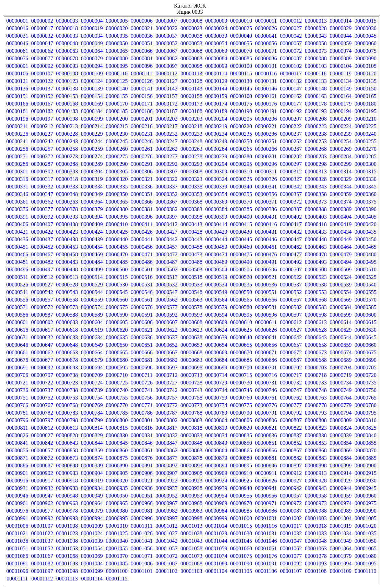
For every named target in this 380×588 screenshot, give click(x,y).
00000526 (17, 285)
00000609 (216, 322)
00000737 (42, 390)
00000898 (316, 465)
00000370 (241, 202)
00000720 (366, 375)
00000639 (216, 337)
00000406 (17, 224)
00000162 (291, 96)
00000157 (166, 96)
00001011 (141, 526)
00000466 (17, 254)
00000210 (366, 119)
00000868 (316, 450)
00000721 (17, 383)
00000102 (291, 66)
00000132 (291, 81)
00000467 (42, 254)
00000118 (316, 73)
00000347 (42, 194)
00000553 (316, 292)
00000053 (191, 43)
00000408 (67, 224)
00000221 (266, 126)
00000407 (42, 224)
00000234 (216, 134)
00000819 (216, 428)
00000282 (291, 156)
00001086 (142, 563)
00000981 (142, 511)
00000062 (42, 51)
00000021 (142, 28)
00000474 (216, 254)
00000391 (17, 217)
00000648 (67, 345)
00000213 (67, 126)
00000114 (216, 73)
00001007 (42, 526)
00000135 (366, 81)
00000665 (117, 352)
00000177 (291, 104)
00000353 (191, 194)
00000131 (266, 81)
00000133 (316, 81)
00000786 (142, 413)
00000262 (166, 149)
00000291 (142, 164)
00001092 (291, 563)
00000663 (67, 352)
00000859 (92, 450)
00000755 (117, 398)
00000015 (366, 21)
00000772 (166, 405)
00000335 (117, 187)
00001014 (216, 526)
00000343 (316, 187)
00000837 (291, 435)
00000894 (216, 465)
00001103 (191, 571)
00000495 (366, 262)
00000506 (266, 269)
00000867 (291, 450)
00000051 (142, 43)
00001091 (266, 563)
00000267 (291, 149)
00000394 (92, 217)
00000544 (92, 292)
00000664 (92, 352)
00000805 (241, 420)
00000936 (142, 488)
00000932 (42, 488)
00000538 (316, 285)
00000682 (166, 360)
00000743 (191, 390)
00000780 (366, 405)
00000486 (142, 262)
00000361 (17, 202)
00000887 (42, 465)
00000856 (17, 450)
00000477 (291, 254)
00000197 (42, 119)
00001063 (316, 548)
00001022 (42, 533)
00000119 (340, 73)
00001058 (191, 548)
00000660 (366, 345)
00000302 (42, 171)
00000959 (341, 496)
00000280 (241, 156)
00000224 (341, 126)
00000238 (316, 134)
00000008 (191, 21)
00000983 (191, 511)
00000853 (316, 443)
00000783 (67, 413)
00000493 (316, 262)
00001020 (366, 526)
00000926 (266, 481)
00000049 (92, 43)
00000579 (216, 307)
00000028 (316, 28)
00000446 (266, 239)
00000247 (166, 141)
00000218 (191, 126)
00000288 (67, 164)
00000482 (42, 262)
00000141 (142, 89)
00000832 (166, 435)
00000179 (341, 104)
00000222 (291, 126)
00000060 (366, 43)
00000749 (341, 390)
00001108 (316, 571)
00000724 (92, 383)
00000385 (241, 209)
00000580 (241, 307)
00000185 (117, 111)
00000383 (191, 209)
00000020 (117, 28)
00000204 (216, 119)
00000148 (316, 89)
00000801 (142, 420)
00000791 (266, 413)
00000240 (366, 134)
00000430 (241, 232)
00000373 (316, 202)
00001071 (142, 556)
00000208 (316, 119)
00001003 (316, 518)
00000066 (142, 51)
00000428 (191, 232)
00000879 (216, 458)
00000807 (291, 420)
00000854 (341, 443)
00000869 (341, 450)
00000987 (291, 511)
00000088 (316, 58)
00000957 (291, 496)
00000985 (241, 511)
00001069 (92, 556)
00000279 (216, 156)
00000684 (216, 360)
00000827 (42, 435)
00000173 (191, 104)
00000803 (191, 420)
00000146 (266, 89)
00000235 (241, 134)
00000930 (366, 481)
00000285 (366, 156)
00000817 (166, 428)
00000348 (67, 194)
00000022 (166, 28)
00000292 (166, 164)
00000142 (166, 89)
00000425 (117, 232)
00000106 (17, 73)
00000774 (216, 405)
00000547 (166, 292)
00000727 (166, 383)
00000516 (142, 277)
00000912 (291, 473)
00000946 (17, 496)
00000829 (92, 435)
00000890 (117, 465)
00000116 (266, 73)
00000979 (92, 511)
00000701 (266, 367)
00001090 (241, 563)
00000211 (17, 126)
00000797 (42, 420)
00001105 (241, 571)
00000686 (266, 360)
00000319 (92, 179)
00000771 (142, 405)
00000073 (316, 51)
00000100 (241, 66)
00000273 (67, 156)
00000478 (316, 254)
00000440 (117, 239)
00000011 (266, 21)
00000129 (216, 81)
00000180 (366, 104)
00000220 (241, 126)
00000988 (316, 511)
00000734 (341, 383)
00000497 (42, 269)
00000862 (166, 450)
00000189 (216, 111)
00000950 (117, 496)
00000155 (117, 96)
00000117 (291, 73)
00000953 (191, 496)
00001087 (166, 563)
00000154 (92, 96)
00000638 (191, 337)
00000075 (366, 51)
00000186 (142, 111)
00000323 (191, 179)
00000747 (291, 390)
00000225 (366, 126)
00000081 (142, 58)
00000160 (241, 96)
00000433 (316, 232)
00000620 (117, 330)
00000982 (166, 511)
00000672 (291, 352)
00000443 (191, 239)
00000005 (117, 21)
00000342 (291, 187)
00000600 (366, 315)
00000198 (67, 119)
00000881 (266, 458)
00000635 (117, 337)
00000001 (17, 21)
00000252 (291, 141)
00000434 (341, 232)
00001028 (191, 533)
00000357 (291, 194)
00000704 (341, 367)
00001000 (241, 518)
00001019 (341, 526)
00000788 (191, 413)
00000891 (142, 465)
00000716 (266, 375)
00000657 (291, 345)
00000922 (166, 481)
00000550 (241, 292)
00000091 (17, 66)
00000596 (266, 315)
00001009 (92, 526)
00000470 (117, 254)
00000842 (42, 443)
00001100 (117, 571)
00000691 (17, 367)
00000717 (291, 375)
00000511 (17, 277)
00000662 (42, 352)
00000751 (17, 398)
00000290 (117, 164)
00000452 (42, 247)
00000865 (241, 450)
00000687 (291, 360)
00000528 (67, 285)
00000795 (366, 413)
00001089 (216, 563)
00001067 (42, 556)
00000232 (166, 134)
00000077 (42, 58)
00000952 (166, 496)
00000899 (341, 465)
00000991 (17, 518)
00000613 (316, 322)
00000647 (42, 345)
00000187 (166, 111)
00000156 (142, 96)
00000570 (366, 300)
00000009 (216, 21)
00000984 (216, 511)
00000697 (166, 367)
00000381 (142, 209)
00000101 (266, 66)
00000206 (266, 119)
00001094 (341, 563)
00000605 (117, 322)
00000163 (316, 96)
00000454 (92, 247)
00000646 (17, 345)
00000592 (166, 315)
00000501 (142, 269)
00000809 (341, 420)
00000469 (92, 254)
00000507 (291, 269)
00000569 (341, 300)
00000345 (366, 187)
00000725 (117, 383)
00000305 (117, 171)
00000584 (341, 307)
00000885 (366, 458)
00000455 (117, 247)
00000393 (67, 217)
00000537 (291, 285)
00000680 (117, 360)
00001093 (316, 563)
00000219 (216, 126)
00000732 (291, 383)
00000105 (366, 66)
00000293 (191, 164)
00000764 (341, 398)
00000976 (17, 511)
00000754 (92, 398)
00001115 (117, 579)
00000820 (241, 428)
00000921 (142, 481)
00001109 (340, 571)
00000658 (316, 345)
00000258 (67, 149)
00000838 (316, 435)
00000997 (166, 518)
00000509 (341, 269)
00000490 (241, 262)
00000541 (17, 292)
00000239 (341, 134)
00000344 (341, 187)
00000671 (266, 352)
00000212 (42, 126)
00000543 (67, 292)
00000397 (166, 217)
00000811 (17, 428)
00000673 (316, 352)
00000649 (92, 345)
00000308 (191, 171)
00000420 (366, 224)
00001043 (191, 541)
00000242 (42, 141)
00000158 (191, 96)
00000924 (216, 481)
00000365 (117, 202)
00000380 (117, 209)
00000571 (17, 307)
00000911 (266, 473)
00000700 (241, 367)
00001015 (241, 526)
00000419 (341, 224)
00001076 (266, 556)
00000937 (166, 488)
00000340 (241, 187)
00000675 (366, 352)
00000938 (191, 488)
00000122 (42, 81)
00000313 (316, 171)
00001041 (142, 541)
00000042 (291, 36)
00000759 (216, 398)
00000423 (67, 232)
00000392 (42, 217)
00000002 (42, 21)
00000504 (216, 269)
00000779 (341, 405)
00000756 (142, 398)
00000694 (92, 367)
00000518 (191, 277)
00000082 (166, 58)
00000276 (142, 156)
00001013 (191, 526)
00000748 (316, 390)
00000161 (266, 96)
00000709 (92, 375)
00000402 (291, 217)
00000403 (316, 217)
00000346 (17, 194)
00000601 (17, 322)
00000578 (191, 307)
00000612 (291, 322)
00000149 (341, 89)
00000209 (341, 119)
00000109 (92, 73)
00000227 (42, 134)
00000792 (291, 413)
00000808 (316, 420)
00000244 (92, 141)
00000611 (266, 322)
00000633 (67, 337)
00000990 (366, 511)
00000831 (142, 435)
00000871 (17, 458)
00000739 (92, 390)
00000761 (266, 398)
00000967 (166, 503)
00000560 (117, 300)
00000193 (316, 111)
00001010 (117, 526)
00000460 (241, 247)
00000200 (117, 119)
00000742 (166, 390)
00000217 (166, 126)
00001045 (241, 541)
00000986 (266, 511)
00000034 (92, 36)
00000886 (17, 465)
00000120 (366, 73)
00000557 (42, 300)
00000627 (291, 330)
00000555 (366, 292)
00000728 (191, 383)
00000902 (42, 473)
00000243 (67, 141)
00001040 (117, 541)
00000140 (117, 89)
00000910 (241, 473)
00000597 (291, 315)
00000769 (92, 405)
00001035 (366, 533)
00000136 (17, 89)
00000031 (17, 36)
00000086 (266, 58)
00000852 (291, 443)
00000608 (191, 322)
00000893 (191, 465)
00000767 (42, 405)
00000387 (291, 209)
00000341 (266, 187)
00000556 (17, 300)
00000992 (42, 518)
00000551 (266, 292)
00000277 (166, 156)
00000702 (291, 367)
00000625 (241, 330)
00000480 (366, 254)
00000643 (316, 337)
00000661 (17, 352)
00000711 (141, 375)
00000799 (92, 420)
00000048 (67, 43)
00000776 (266, 405)
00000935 (117, 488)
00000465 (366, 247)
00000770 (117, 405)
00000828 (67, 435)
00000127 (166, 81)
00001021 (17, 533)
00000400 (241, 217)
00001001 (266, 518)
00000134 (341, 81)
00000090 (366, 58)
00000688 (316, 360)
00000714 (216, 375)
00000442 (166, 239)
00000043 (316, 36)
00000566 (266, 300)
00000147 (291, 89)
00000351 (142, 194)
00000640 (241, 337)
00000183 (67, 111)
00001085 (117, 563)
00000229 (92, 134)
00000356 (266, 194)
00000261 (142, 149)
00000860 (117, 450)
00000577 (166, 307)
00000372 (291, 202)
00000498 (67, 269)
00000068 (191, 51)
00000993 (67, 518)
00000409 (92, 224)
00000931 (17, 488)
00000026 (266, 28)
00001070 (117, 556)
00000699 (216, 367)
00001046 (266, 541)
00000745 (241, 390)
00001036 (17, 541)
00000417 (291, 224)
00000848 (191, 443)
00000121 (17, 81)
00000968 (191, 503)
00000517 (166, 277)
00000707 (42, 375)
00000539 (341, 285)
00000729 (216, 383)
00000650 (117, 345)
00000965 (117, 503)
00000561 (142, 300)
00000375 (366, 202)
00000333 (67, 187)
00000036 (142, 36)
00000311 (266, 171)
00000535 (241, 285)
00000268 (316, 149)
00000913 (316, 473)
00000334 (92, 187)
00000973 (316, 503)
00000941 (266, 488)
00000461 (266, 247)
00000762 (291, 398)
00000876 (142, 458)
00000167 (42, 104)
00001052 (42, 548)
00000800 (117, 420)
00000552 (291, 292)
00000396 (142, 217)
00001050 (366, 541)
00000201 (142, 119)
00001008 (67, 526)
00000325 (241, 179)
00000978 (67, 511)
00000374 (341, 202)
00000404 (341, 217)
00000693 (67, 367)
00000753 (67, 398)
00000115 (241, 73)
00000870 (366, 450)
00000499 (92, 269)
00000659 (341, 345)
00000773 (191, 405)
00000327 (291, 179)
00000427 (166, 232)
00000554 (341, 292)
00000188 (191, 111)
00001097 (42, 571)
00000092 (42, 66)
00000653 (191, 345)
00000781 (17, 413)
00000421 (17, 232)
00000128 (191, 81)
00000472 (166, 254)
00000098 (191, 66)
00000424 (92, 232)
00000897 (291, 465)
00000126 (142, 81)
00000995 (117, 518)
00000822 (291, 428)
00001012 (166, 526)
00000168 (67, 104)
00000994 (92, 518)
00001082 (42, 563)
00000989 (341, 511)
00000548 (191, 292)
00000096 (142, 66)
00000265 (241, 149)
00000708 (67, 375)
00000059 (341, 43)
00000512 (42, 277)
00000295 (241, 164)
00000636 (142, 337)
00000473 (191, 254)
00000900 (366, 465)
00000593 (191, 315)
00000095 (117, 66)
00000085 (241, 58)
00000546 (142, 292)
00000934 (92, 488)
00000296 (266, 164)
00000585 (366, 307)
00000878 (191, 458)
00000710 (117, 375)
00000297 (291, 164)
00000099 (216, 66)
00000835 (241, 435)
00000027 (291, 28)
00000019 (92, 28)
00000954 (216, 496)
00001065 (366, 548)
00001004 (341, 518)
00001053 (67, 548)
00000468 (67, 254)
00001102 (167, 571)
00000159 (216, 96)
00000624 (216, 330)
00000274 (92, 156)
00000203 (191, 119)
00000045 (366, 36)
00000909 (216, 473)
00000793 (316, 413)
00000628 (316, 330)
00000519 (216, 277)
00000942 (291, 488)
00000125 (117, 81)
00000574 (92, 307)
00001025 (117, 533)
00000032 (42, 36)
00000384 (216, 209)
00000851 (266, 443)
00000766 (17, 405)
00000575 (117, 307)
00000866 (266, 450)
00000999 (216, 518)
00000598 (316, 315)
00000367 (166, 202)
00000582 (291, 307)
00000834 (216, 435)
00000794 (341, 413)
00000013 (316, 21)
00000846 (142, 443)
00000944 (341, 488)
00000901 (17, 473)
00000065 (117, 51)
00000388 (316, 209)
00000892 (166, 465)
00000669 (216, 352)
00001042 (166, 541)
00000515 (117, 277)
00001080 (366, 556)
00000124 (92, 81)
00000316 (17, 179)
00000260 (117, 149)
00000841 (17, 443)
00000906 (142, 473)
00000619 (92, 330)
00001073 (191, 556)
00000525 (366, 277)
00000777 (291, 405)
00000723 (67, 383)
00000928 (316, 481)
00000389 (341, 209)
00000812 (42, 428)
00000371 (266, 202)
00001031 (266, 533)
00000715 (241, 375)
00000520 (241, 277)
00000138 (67, 89)
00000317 (42, 179)
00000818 (191, 428)
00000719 (341, 375)
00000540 (366, 285)
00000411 (141, 224)
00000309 (216, 171)
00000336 (142, 187)
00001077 (291, 556)
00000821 (266, 428)
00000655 (241, 345)
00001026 (142, 533)
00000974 (341, 503)
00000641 (266, 337)
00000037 (166, 36)
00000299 (341, 164)
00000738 (67, 390)
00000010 (241, 21)
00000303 (67, 171)
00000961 (17, 503)
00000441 (142, 239)
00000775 (241, 405)
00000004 (92, 21)
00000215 (117, 126)
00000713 (191, 375)
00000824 (341, 428)
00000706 (17, 375)
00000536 (266, 285)
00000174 (216, 104)
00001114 (92, 579)
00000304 (92, 171)
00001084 (92, 563)
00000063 (67, 51)
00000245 (117, 141)
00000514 (92, 277)
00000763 (316, 398)
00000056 (266, 43)
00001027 (166, 533)
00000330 (366, 179)
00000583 (316, 307)
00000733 (316, 383)
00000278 (191, 156)
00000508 (316, 269)
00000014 (341, 21)
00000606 (142, 322)
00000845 (117, 443)
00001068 (67, 556)
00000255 (366, 141)
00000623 (191, 330)
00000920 (117, 481)
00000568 (316, 300)
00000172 (166, 104)
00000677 (42, 360)
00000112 (167, 73)
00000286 (17, 164)
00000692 (42, 367)
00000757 (166, 398)
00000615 (366, 322)
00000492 (291, 262)
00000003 (67, 21)
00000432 (291, 232)
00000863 (191, 450)
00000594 (216, 315)
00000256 (17, 149)
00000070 (241, 51)
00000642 (291, 337)
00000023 (191, 28)
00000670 (241, 352)
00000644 (341, 337)
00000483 (67, 262)
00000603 (67, 322)
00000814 (92, 428)
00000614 (341, 322)
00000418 (316, 224)
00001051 (17, 548)
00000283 (316, 156)
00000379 (92, 209)
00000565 (241, 300)
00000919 (92, 481)
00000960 (366, 496)
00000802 (166, 420)
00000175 (241, 104)
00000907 (166, 473)
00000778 (316, 405)
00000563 (191, 300)
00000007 (166, 21)
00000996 (142, 518)
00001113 (67, 579)
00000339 (216, 187)
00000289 (92, 164)
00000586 (17, 315)
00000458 (191, 247)
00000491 (266, 262)
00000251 (266, 141)
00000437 (42, 239)
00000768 (67, 405)
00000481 (17, 262)
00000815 (117, 428)
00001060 (241, 548)
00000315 (366, 171)
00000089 (341, 58)
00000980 (117, 511)
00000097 (166, 66)
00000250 (241, 141)
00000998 (191, 518)
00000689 (341, 360)
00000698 (191, 367)
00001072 (166, 556)
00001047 (291, 541)
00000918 (67, 481)
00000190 (241, 111)
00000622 (166, 330)
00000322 (166, 179)
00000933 (67, 488)
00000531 (142, 285)
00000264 (216, 149)
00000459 (216, 247)
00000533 (191, 285)
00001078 (316, 556)
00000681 (142, 360)
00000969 (216, 503)
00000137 (42, 89)
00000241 (17, 141)
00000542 (42, 292)
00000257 (42, 149)
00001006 (17, 526)
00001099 (92, 571)
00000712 (166, 375)
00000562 (166, 300)
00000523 (316, 277)
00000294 (216, 164)
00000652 (166, 345)
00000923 (191, 481)
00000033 (67, 36)
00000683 (191, 360)
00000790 (241, 413)
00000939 (216, 488)
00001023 (67, 533)
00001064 (341, 548)
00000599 (341, 315)
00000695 (117, 367)
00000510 (366, 269)
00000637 (166, 337)
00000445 (241, 239)
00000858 (67, 450)
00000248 (191, 141)
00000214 (92, 126)
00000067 (166, 51)
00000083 (191, 58)
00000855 (366, 443)
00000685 (241, 360)
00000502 (166, 269)
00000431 (266, 232)
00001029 (216, 533)
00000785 (117, 413)
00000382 (166, 209)
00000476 (266, 254)
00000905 (117, 473)
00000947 (42, 496)
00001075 (241, 556)
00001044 (216, 541)
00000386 (266, 209)
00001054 (92, 548)
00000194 (341, 111)
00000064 (92, 51)
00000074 (341, 51)
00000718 (316, 375)
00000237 (291, 134)
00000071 (266, 51)
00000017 (42, 28)
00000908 (191, 473)
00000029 (341, 28)
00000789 (216, 413)
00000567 (291, 300)
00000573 (67, 307)
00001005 (366, 518)
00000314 (341, 171)
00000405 (366, 217)
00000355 (241, 194)
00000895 (241, 465)
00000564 (216, 300)
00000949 (92, 496)
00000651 (142, 345)
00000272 (42, 156)
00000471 (142, 254)
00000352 (166, 194)
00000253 (316, 141)
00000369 (216, 202)
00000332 (42, 187)
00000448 (316, 239)
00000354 (216, 194)
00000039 (216, 36)
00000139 (92, 89)
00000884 (341, 458)
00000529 (92, 285)
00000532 (166, 285)
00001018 (316, 526)
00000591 (142, 315)
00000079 (92, 58)
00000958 (316, 496)
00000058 (316, 43)
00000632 (42, 337)
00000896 (266, 465)
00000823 (316, 428)
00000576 (142, 307)
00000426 (142, 232)
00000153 (67, 96)
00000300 (366, 164)
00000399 (216, 217)
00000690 (366, 360)
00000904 (92, 473)
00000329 (341, 179)
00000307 (166, 171)
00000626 (266, 330)
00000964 (92, 503)
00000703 (316, 367)
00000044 (341, 36)
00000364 (92, 202)
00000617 (42, 330)
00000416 (266, 224)
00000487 (166, 262)
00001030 (241, 533)
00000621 (142, 330)
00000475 (241, 254)
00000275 (117, 156)
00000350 (117, 194)
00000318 (67, 179)
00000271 (17, 156)
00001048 (316, 541)
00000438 (67, 239)
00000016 (17, 28)
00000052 (166, 43)
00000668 (191, 352)
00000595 (241, 315)
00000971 (266, 503)
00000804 (216, 420)
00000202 (166, 119)
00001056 (142, 548)
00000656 (266, 345)
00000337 (166, 187)
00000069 (216, 51)
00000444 (216, 239)
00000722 (42, 383)
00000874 (92, 458)
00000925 (241, 481)
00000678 (67, 360)
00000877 (166, 458)
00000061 (17, 51)
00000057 (291, 43)
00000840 (366, 435)
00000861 (142, 450)
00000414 (216, 224)
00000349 (92, 194)
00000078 (67, 58)
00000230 (117, 134)
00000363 (67, 202)
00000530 (117, 285)
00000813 (67, 428)
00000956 (266, 496)
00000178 (316, 104)
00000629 (341, 330)
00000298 (316, 164)
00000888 (67, 465)
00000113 (191, 73)
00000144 (216, 89)
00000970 (241, 503)
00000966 (142, 503)
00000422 (42, 232)
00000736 (17, 390)
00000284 (341, 156)
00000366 (142, 202)
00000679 (92, 360)
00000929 (341, 481)
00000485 (117, 262)
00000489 (216, 262)
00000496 (17, 269)
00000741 (142, 390)
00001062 (291, 548)
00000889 (92, 465)
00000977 (42, 511)
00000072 (291, 51)
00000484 (92, 262)
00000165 (366, 96)
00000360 (366, 194)
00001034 (341, 533)
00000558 (67, 300)
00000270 (366, 149)
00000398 (191, 217)
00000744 (216, 390)
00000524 (341, 277)
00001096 (17, 571)
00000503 (191, 269)
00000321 (142, 179)
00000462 (291, 247)
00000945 (366, 488)
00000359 (341, 194)
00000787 (166, 413)
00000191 (266, 111)
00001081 (17, 563)
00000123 (67, 81)
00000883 (316, 458)
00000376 (17, 209)
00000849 (216, 443)
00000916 (17, 481)
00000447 (291, 239)
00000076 (17, 58)
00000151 (17, 96)
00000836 (266, 435)
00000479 (341, 254)
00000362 (42, 202)
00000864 (216, 450)
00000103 (316, 66)
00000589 (92, 315)
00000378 (67, 209)
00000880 (241, 458)
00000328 (316, 179)
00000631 (17, 337)
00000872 (42, 458)
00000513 (67, 277)
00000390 (366, 209)
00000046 (17, 43)
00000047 (42, 43)
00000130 (241, 81)
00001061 (266, 548)
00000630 (366, 330)
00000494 (341, 262)
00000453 (67, 247)
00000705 (366, 367)
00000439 (92, 239)
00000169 (92, 104)
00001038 (67, 541)
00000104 (341, 66)
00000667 (166, 352)
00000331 (17, 187)
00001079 (341, 556)
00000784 (92, 413)
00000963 (67, 503)
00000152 (42, 96)
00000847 (166, 443)
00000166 (17, 104)
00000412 (166, 224)
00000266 (266, 149)
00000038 (191, 36)
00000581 (266, 307)
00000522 (291, 277)
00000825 (366, 428)
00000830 (117, 435)
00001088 (191, 563)
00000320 (117, 179)
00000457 (166, 247)
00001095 (366, 563)
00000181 (17, 111)
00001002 (291, 518)
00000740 (117, 390)
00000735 (366, 383)
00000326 (266, 179)
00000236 (266, 134)
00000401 (266, 217)
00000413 (191, 224)
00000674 (341, 352)
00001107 (291, 571)
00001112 (42, 579)
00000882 (291, 458)
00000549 (216, 292)
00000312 (291, 171)
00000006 (142, 21)
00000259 (92, 149)
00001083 (67, 563)
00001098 (67, 571)
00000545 (117, 292)
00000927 (291, 481)
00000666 (142, 352)
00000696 (142, 367)
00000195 (366, 111)
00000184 (92, 111)
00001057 (166, 548)
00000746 (266, 390)
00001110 (365, 571)
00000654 (216, 345)
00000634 (92, 337)
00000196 (17, 119)
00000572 (42, 307)
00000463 (316, 247)
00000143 (191, 89)
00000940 (241, 488)
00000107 (42, 73)
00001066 (17, 556)
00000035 (117, 36)
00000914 (341, 473)
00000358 (316, 194)
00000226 (17, 134)
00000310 (241, 171)
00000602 (42, 322)
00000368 (191, 202)
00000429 (216, 232)
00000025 (241, 28)
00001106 (266, 571)
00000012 (291, 21)
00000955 (241, 496)
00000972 (291, 503)
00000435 (366, 232)
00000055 (241, 43)
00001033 (316, 533)
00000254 (341, 141)
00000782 (42, 413)
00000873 (67, 458)
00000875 (117, 458)
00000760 (241, 398)
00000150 (366, 89)
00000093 (67, 66)
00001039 (92, 541)
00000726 (142, 383)
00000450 (366, 239)
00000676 (17, 360)
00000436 (17, 239)
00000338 (191, 187)
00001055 (117, 548)
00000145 (241, 89)
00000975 (366, 503)
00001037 (42, 541)
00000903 (67, 473)
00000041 (266, 36)
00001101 (141, 571)
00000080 (117, 58)
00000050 (117, 43)
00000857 (42, 450)
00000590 (117, 315)
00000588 (67, 315)
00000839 (341, 435)
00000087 (291, 58)
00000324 (216, 179)
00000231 (142, 134)
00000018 (67, 28)
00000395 (117, 217)
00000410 (117, 224)
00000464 (341, 247)
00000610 (241, 322)
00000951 (142, 496)
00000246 (142, 141)
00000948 (67, 496)
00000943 (316, 488)
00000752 (42, 398)
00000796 (17, 420)
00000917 (42, 481)
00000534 (216, 285)
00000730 (241, 383)
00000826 (17, 435)
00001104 (216, 571)
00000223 (316, 126)
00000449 (341, 239)
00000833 (191, 435)
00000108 (67, 73)
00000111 (142, 73)
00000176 (266, 104)
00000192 (291, 111)
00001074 (216, 556)
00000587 (42, 315)
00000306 (142, 171)
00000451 (17, 247)
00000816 (142, 428)
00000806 (266, 420)
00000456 (142, 247)
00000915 (366, 473)
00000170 (117, 104)
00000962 (42, 503)
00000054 (216, 43)
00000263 (191, 149)
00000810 (366, 420)
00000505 (241, 269)
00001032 (291, 533)
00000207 (291, 119)
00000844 (92, 443)
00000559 (92, 300)
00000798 (67, 420)
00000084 (216, 58)
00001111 (17, 579)
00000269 (341, 149)
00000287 (42, 164)
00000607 (166, 322)
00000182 (42, 111)
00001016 (266, 526)
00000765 (366, 398)
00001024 (92, 533)
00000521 (266, 277)
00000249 (216, 141)
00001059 (216, 548)
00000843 (67, 443)
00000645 (366, 337)
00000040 (241, 36)
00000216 (142, 126)
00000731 (266, 383)
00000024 (216, 28)
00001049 (341, 541)
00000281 (266, 156)
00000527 (42, 285)
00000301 (17, 171)
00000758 (191, 398)
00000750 (366, 390)
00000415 (241, 224)
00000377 (42, 209)
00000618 (67, 330)
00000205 (241, 119)
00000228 (67, 134)
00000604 (92, 322)
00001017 (291, 526)
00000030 (366, 28)
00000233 (191, 134)
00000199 (92, 119)
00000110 (117, 73)
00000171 (142, 104)
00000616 (17, 330)
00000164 (341, 96)
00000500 (117, 269)
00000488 (191, 262)
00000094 (92, 66)
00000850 (241, 443)
